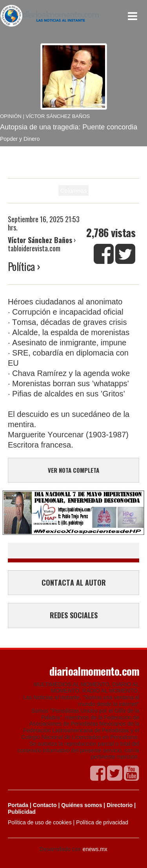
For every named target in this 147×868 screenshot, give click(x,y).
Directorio (120, 805)
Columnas (74, 191)
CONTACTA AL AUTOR (74, 582)
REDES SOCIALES (74, 615)
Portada (18, 805)
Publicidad (22, 812)
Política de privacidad (102, 822)
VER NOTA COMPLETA (73, 470)
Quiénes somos (82, 805)
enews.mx (95, 849)
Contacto (45, 805)
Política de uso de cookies (40, 822)
